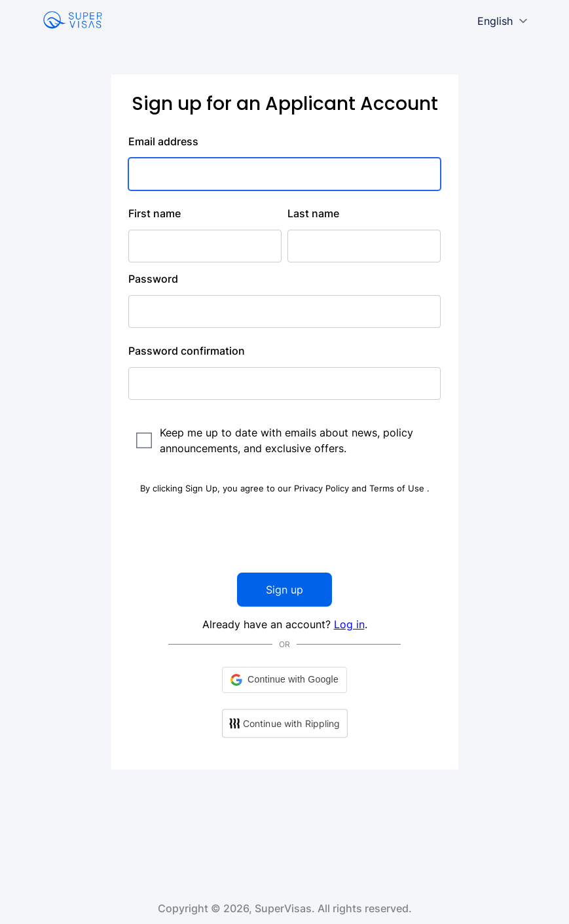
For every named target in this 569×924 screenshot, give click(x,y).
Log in (349, 624)
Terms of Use (398, 488)
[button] (284, 680)
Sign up (284, 590)
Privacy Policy (323, 488)
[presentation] (285, 534)
